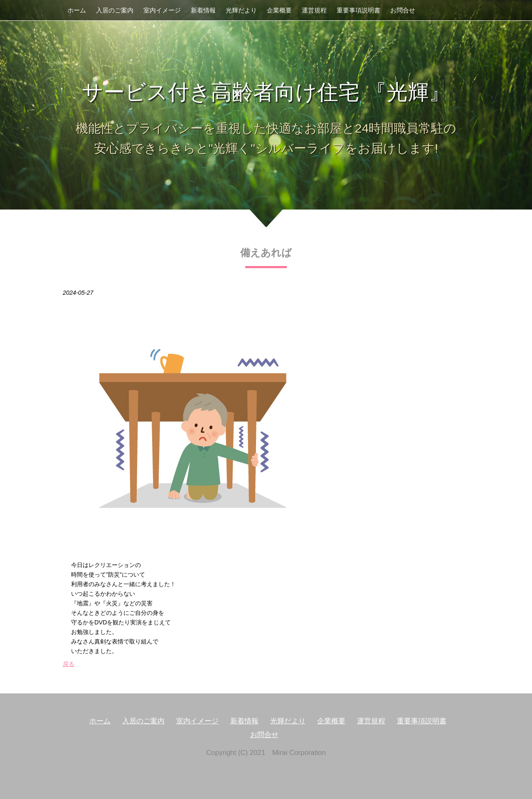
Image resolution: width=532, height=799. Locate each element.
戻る (69, 664)
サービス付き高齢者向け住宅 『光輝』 (266, 92)
